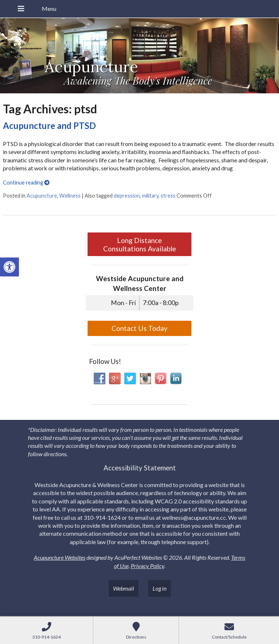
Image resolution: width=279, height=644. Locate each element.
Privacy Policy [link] (147, 566)
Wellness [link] (70, 196)
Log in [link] (159, 588)
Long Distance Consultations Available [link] (140, 244)
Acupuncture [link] (42, 196)
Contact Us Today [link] (139, 328)
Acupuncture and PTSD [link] (49, 125)
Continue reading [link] (26, 183)
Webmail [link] (124, 588)
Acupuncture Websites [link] (60, 557)
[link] (9, 267)
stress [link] (168, 196)
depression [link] (127, 196)
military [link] (150, 196)
